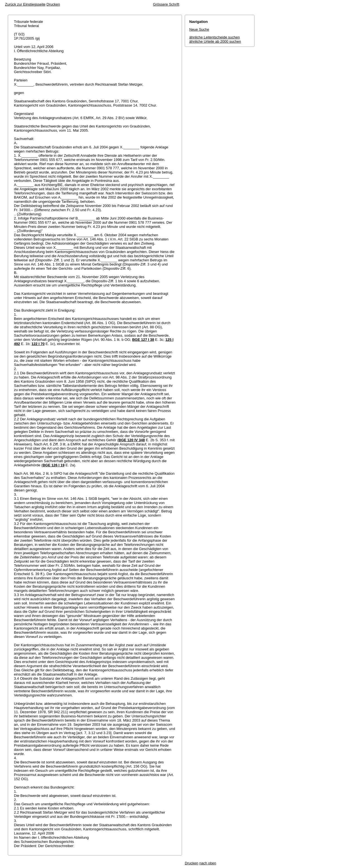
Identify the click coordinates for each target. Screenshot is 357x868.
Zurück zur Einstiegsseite (25, 4)
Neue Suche (199, 29)
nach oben (208, 863)
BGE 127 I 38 (143, 340)
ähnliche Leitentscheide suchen (214, 37)
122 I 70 (38, 344)
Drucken (53, 4)
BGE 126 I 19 (54, 465)
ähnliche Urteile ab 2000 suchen (215, 41)
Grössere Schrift (166, 4)
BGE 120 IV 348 (132, 440)
